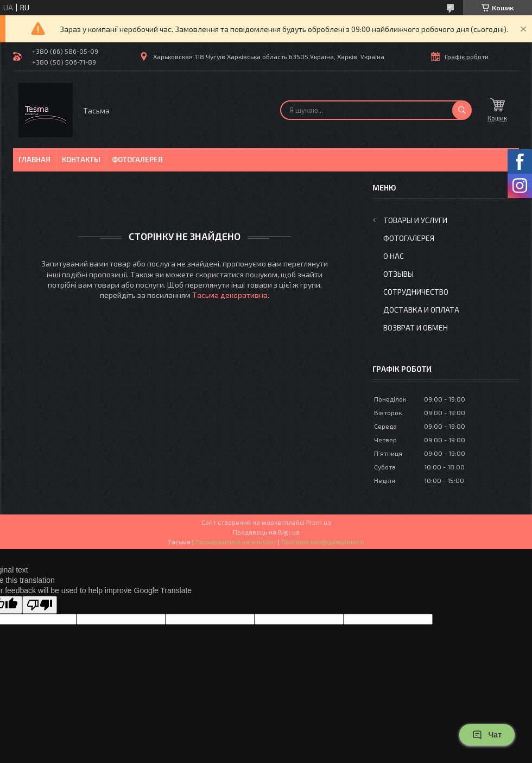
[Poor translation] (40, 605)
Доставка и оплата (421, 310)
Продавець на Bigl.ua (266, 532)
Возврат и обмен (416, 328)
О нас (394, 256)
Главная (34, 160)
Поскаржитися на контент (236, 542)
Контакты (81, 160)
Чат (487, 735)
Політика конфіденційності (323, 542)
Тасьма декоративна (230, 295)
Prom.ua (319, 522)
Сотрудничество (416, 292)
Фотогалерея (137, 160)
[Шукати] (462, 110)
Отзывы (398, 274)
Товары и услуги (415, 220)
